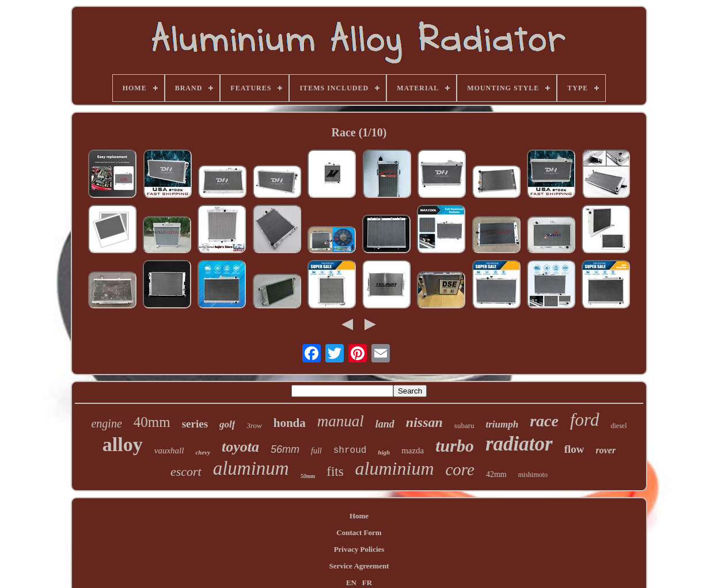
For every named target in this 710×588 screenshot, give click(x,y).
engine (106, 423)
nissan (424, 422)
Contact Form (359, 532)
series (195, 424)
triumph (502, 424)
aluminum (251, 468)
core (460, 469)
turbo (455, 446)
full (316, 451)
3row (254, 425)
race (544, 421)
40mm (152, 422)
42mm (496, 474)
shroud (350, 450)
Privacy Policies (359, 549)
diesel (619, 426)
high (384, 452)
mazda (413, 450)
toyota (240, 447)
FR (367, 583)
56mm (285, 449)
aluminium (395, 468)
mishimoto (533, 475)
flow (574, 449)
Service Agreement (359, 566)
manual (341, 421)
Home (359, 516)
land (385, 424)
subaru (464, 425)
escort (186, 471)
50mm (308, 476)
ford (585, 420)
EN (351, 583)
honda (290, 423)
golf (227, 424)
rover (606, 450)
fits (335, 471)
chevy (203, 452)
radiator (519, 444)
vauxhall (169, 450)
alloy (123, 444)
